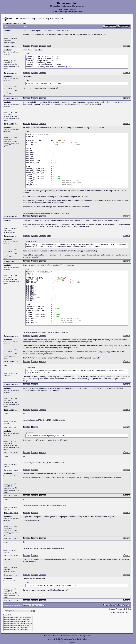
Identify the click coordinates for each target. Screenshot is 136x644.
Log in (80, 12)
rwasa (73, 642)
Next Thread (125, 612)
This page (101, 352)
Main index (48, 636)
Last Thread (116, 612)
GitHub (79, 639)
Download (56, 636)
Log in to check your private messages (64, 12)
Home (61, 10)
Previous (14, 23)
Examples (75, 636)
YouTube (84, 639)
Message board (85, 636)
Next (25, 23)
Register (73, 10)
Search (66, 10)
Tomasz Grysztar (66, 639)
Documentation (66, 636)
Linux (17, 19)
